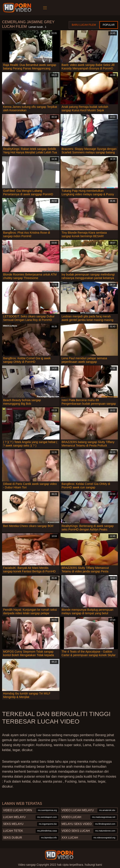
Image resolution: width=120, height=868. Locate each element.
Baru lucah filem (84, 25)
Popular (109, 25)
